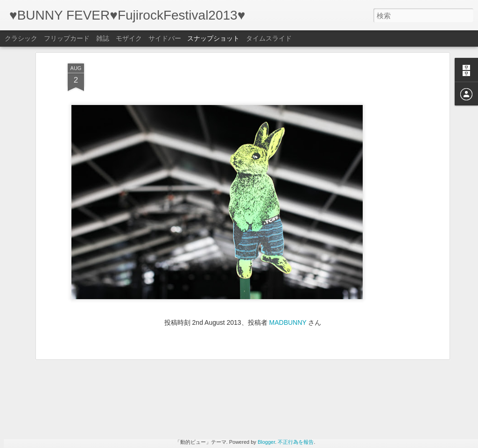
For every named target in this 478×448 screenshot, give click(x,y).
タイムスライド (269, 38)
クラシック (21, 38)
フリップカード (67, 38)
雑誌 (103, 38)
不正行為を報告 (296, 442)
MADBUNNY (288, 243)
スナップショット (213, 38)
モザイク (129, 38)
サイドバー (165, 38)
